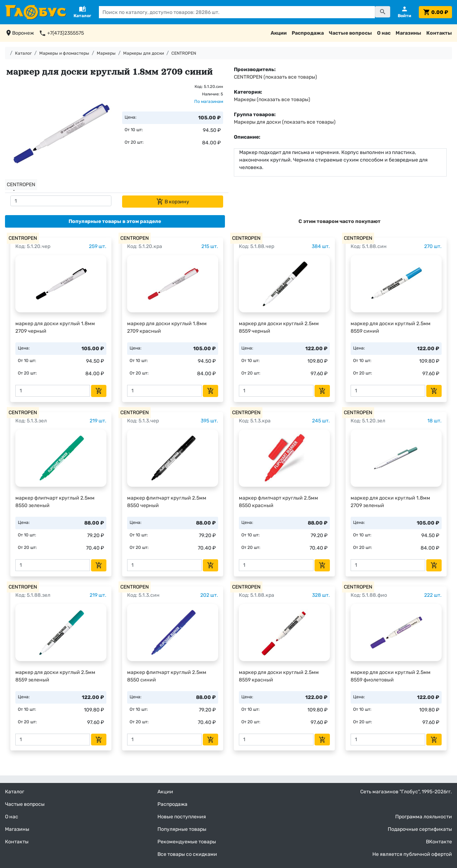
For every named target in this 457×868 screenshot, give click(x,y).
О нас (384, 33)
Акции (279, 33)
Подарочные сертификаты (420, 829)
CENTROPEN (184, 53)
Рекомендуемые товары (187, 842)
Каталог (23, 53)
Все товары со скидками (187, 854)
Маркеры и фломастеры (64, 53)
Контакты (439, 33)
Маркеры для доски (144, 53)
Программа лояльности (424, 817)
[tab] (115, 221)
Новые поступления (182, 817)
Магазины (408, 33)
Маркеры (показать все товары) (272, 100)
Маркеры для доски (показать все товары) (285, 122)
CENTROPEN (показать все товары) (275, 77)
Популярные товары (182, 829)
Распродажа (308, 33)
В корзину (173, 202)
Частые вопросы (350, 33)
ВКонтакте (439, 842)
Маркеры (106, 53)
